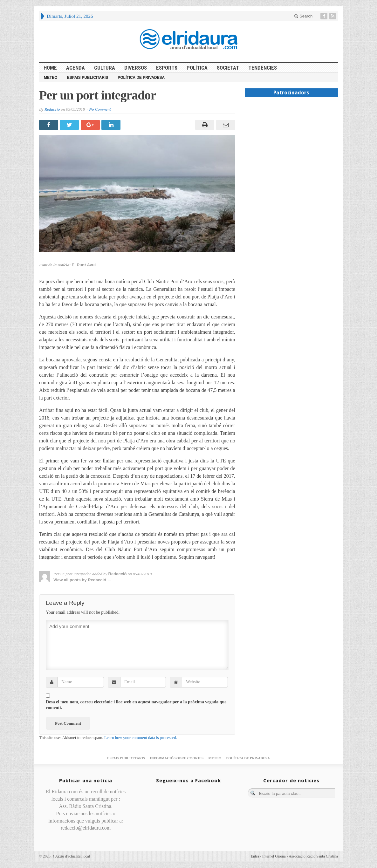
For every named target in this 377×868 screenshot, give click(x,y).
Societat (228, 68)
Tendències (263, 68)
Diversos (136, 68)
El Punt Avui (84, 265)
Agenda (75, 68)
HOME (50, 68)
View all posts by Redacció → (82, 580)
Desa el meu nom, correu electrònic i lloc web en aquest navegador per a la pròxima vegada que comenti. (136, 705)
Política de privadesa (141, 78)
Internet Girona (274, 856)
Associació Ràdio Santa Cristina (313, 856)
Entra (255, 856)
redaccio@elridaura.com (86, 828)
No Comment (100, 109)
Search (303, 16)
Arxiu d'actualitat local (71, 856)
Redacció (52, 109)
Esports (167, 68)
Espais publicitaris (88, 78)
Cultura (105, 68)
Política (197, 68)
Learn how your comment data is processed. (141, 738)
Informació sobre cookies (177, 758)
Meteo (51, 78)
